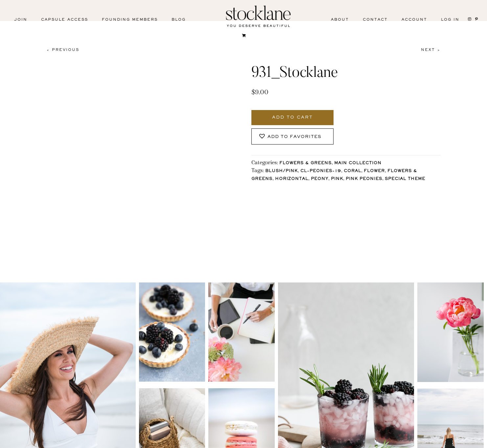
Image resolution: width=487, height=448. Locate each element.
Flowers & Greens (305, 163)
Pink (337, 179)
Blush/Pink (281, 171)
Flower (374, 171)
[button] (292, 136)
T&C (347, 441)
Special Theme (405, 179)
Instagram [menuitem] (29, 442)
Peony (320, 179)
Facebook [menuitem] (73, 442)
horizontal (292, 179)
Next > (431, 50)
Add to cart (292, 118)
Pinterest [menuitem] (117, 442)
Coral (352, 171)
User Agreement (390, 441)
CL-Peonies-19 (321, 171)
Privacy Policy (305, 441)
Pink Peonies (364, 179)
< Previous (63, 50)
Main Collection (358, 163)
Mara (467, 441)
